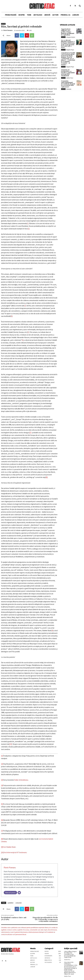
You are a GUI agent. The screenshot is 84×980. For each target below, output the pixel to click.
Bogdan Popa (70, 50)
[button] (80, 6)
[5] (28, 332)
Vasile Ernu (67, 960)
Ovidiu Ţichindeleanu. (21, 780)
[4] (11, 316)
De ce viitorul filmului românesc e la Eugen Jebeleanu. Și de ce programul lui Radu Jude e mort (68, 44)
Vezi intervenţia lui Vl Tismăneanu (15, 852)
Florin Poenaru (8, 30)
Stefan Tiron (70, 78)
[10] (11, 744)
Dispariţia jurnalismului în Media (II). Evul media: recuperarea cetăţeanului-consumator (45, 919)
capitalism (10, 903)
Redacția (69, 89)
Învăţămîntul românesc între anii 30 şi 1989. (14, 919)
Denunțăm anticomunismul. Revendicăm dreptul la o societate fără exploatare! (68, 84)
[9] (52, 631)
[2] (29, 229)
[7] (30, 433)
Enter (3, 24)
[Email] (19, 893)
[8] (47, 477)
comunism (18, 903)
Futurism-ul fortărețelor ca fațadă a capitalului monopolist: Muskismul (68, 73)
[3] (25, 306)
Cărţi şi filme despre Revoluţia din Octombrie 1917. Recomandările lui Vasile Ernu (70, 954)
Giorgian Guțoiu (71, 37)
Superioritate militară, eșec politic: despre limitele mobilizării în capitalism (68, 32)
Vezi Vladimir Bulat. (10, 847)
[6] (23, 340)
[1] (28, 223)
